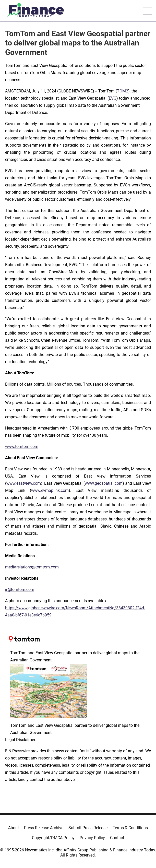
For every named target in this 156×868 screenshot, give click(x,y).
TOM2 (123, 91)
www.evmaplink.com (50, 490)
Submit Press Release (88, 828)
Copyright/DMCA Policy (53, 838)
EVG (113, 98)
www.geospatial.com (104, 483)
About (14, 828)
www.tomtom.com (22, 447)
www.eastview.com (24, 483)
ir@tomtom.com (20, 590)
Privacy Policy (92, 838)
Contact (117, 838)
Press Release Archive (44, 828)
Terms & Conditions (130, 828)
